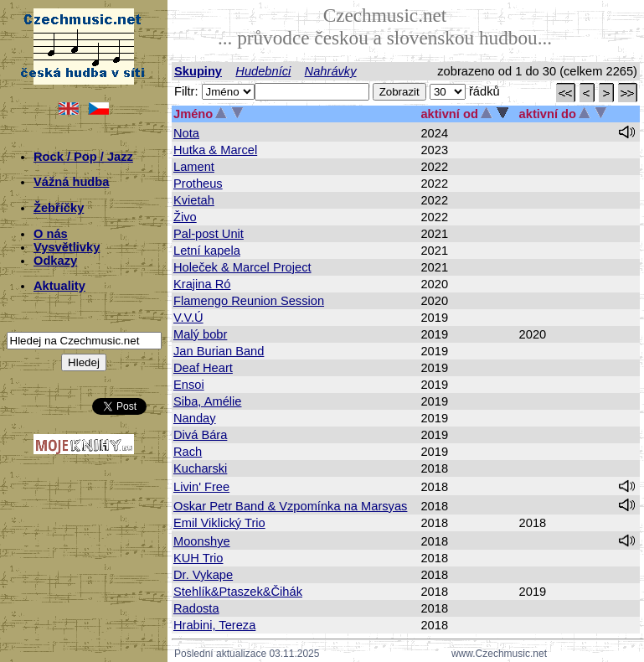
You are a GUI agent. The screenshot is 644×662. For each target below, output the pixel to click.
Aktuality (59, 286)
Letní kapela (207, 251)
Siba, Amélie (207, 401)
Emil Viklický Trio (219, 523)
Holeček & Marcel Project (242, 267)
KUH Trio (198, 558)
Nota (186, 133)
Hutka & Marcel (215, 150)
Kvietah (194, 200)
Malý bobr (200, 334)
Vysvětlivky (67, 247)
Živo (185, 217)
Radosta (196, 608)
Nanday (195, 418)
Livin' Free (201, 487)
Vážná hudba (71, 182)
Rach (188, 452)
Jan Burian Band (219, 351)
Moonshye (202, 541)
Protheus (198, 184)
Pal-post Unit (209, 234)
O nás (51, 234)
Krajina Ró (202, 284)
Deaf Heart (203, 368)
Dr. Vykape (203, 575)
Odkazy (55, 261)
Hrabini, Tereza (214, 625)
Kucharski (200, 468)
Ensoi (189, 385)
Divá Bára (200, 435)
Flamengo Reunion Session (249, 301)
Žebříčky (59, 208)
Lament (194, 167)
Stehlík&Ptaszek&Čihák (238, 592)
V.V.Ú (188, 318)
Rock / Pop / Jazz (83, 157)
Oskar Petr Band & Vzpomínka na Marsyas (290, 506)
